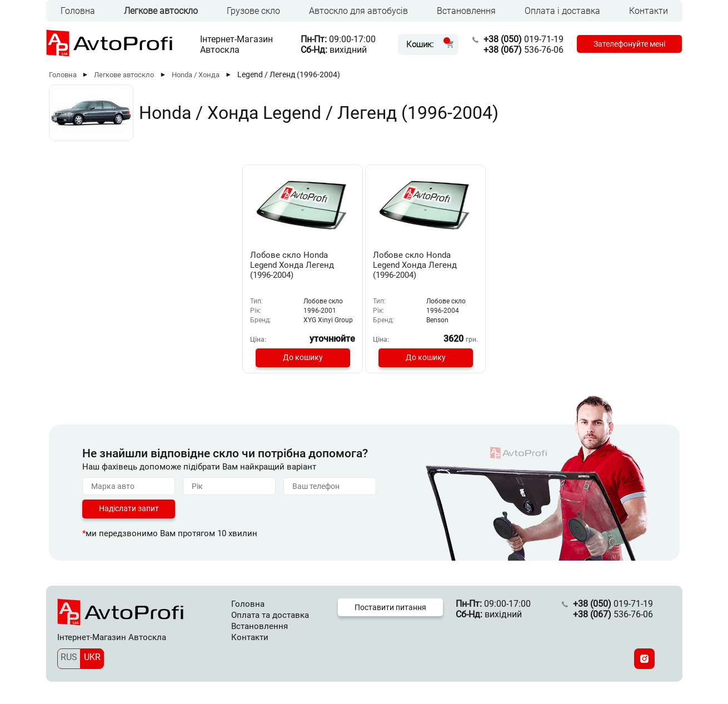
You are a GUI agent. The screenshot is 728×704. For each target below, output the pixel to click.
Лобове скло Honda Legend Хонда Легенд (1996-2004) (292, 265)
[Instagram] (644, 659)
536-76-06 (523, 50)
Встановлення (466, 11)
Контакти (649, 11)
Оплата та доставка (270, 615)
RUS (69, 657)
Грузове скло (253, 11)
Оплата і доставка (562, 11)
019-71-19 (523, 39)
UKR (92, 657)
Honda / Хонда (196, 75)
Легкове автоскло (161, 11)
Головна (78, 11)
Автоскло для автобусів (358, 11)
